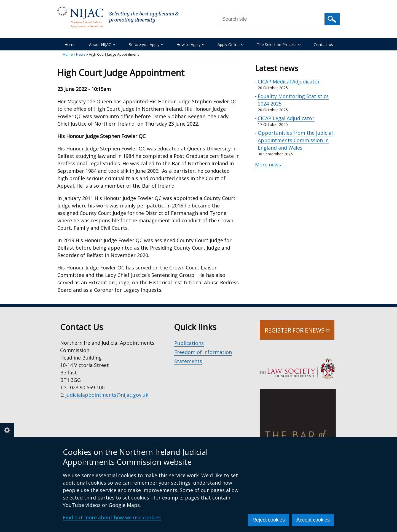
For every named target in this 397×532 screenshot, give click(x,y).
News (81, 54)
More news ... (270, 164)
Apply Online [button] (231, 44)
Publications (189, 343)
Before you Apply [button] (146, 44)
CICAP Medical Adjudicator (289, 82)
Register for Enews (300, 333)
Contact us (323, 44)
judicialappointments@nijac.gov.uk (107, 395)
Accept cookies (313, 520)
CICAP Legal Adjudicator (286, 118)
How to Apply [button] (191, 44)
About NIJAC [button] (102, 44)
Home (70, 44)
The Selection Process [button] (279, 44)
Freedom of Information (203, 352)
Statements (188, 361)
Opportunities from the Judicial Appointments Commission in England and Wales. (295, 140)
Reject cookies (269, 520)
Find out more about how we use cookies (112, 517)
